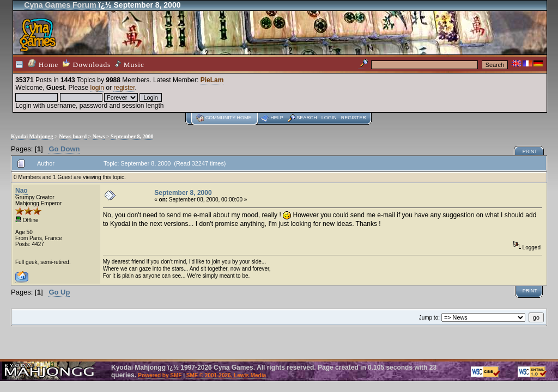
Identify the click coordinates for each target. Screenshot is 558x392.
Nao (22, 191)
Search (307, 118)
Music (130, 64)
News (99, 136)
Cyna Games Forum (60, 5)
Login (329, 118)
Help (277, 118)
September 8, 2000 (132, 136)
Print (530, 151)
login (97, 88)
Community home (229, 118)
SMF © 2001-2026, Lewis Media (226, 375)
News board (73, 136)
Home (43, 64)
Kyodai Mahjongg (32, 136)
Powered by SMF (160, 375)
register (124, 88)
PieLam (212, 80)
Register (354, 118)
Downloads (87, 64)
